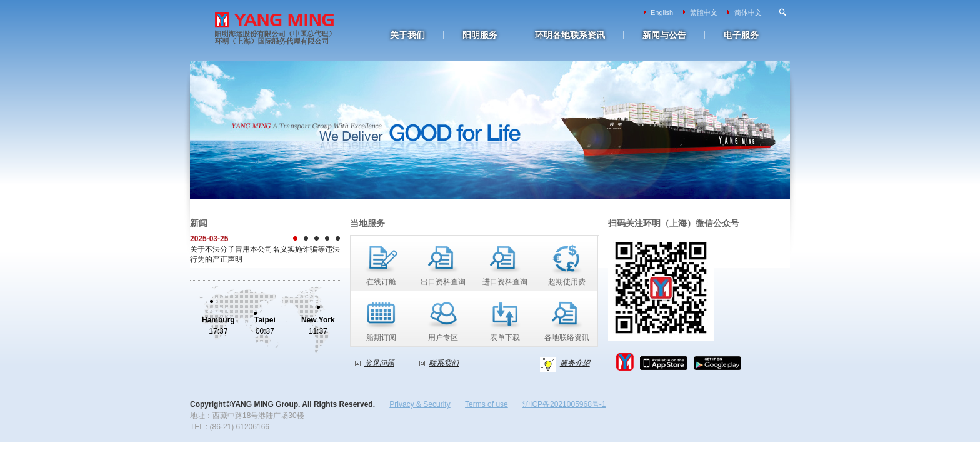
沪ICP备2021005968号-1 (564, 404)
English (662, 12)
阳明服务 (480, 35)
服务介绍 (575, 363)
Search (783, 12)
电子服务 (741, 35)
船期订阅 (381, 337)
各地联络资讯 (567, 337)
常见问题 (379, 363)
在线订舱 (381, 282)
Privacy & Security (420, 404)
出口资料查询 (443, 282)
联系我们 (444, 363)
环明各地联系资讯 (570, 35)
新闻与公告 (664, 35)
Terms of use (487, 404)
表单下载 (505, 337)
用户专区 (443, 337)
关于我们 (407, 35)
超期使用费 (567, 282)
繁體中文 (704, 12)
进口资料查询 (505, 282)
